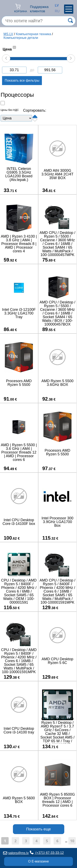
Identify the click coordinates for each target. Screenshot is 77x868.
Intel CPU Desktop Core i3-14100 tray (19, 730)
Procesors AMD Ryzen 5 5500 (19, 383)
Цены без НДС (10, 110)
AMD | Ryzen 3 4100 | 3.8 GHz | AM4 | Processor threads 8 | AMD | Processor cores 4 (19, 244)
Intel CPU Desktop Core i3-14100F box (19, 522)
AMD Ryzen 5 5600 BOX (19, 800)
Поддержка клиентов (39, 9)
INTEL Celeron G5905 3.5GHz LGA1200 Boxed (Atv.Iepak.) (19, 174)
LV (56, 5)
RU (56, 11)
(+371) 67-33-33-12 (47, 853)
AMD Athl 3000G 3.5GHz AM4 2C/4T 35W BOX (57, 174)
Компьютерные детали (21, 38)
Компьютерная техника (33, 34)
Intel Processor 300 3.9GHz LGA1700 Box (57, 522)
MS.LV (8, 34)
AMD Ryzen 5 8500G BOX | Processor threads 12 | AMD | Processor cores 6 (57, 800)
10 (72, 841)
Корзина (21, 8)
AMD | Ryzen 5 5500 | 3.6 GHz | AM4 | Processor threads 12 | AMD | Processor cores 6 (19, 452)
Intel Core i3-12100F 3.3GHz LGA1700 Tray (19, 313)
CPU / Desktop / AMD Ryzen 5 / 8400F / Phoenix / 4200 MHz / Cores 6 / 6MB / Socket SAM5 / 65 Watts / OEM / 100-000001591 (19, 591)
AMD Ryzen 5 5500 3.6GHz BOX (57, 383)
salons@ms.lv (16, 853)
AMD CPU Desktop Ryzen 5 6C (57, 661)
